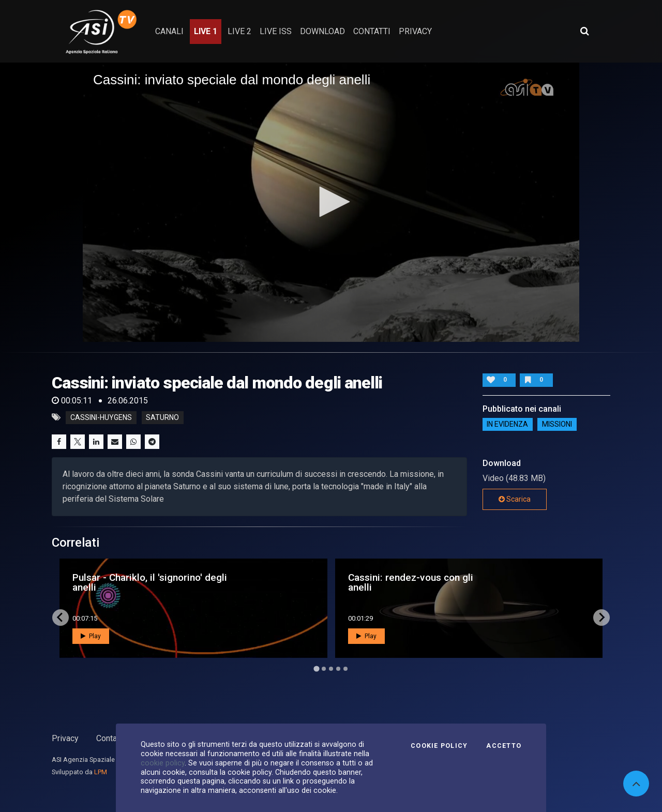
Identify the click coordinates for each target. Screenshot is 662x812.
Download (322, 31)
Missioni (557, 425)
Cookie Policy (439, 746)
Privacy (65, 738)
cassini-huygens (101, 417)
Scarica (515, 499)
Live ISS (276, 31)
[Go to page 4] (338, 669)
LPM (101, 772)
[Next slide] (601, 618)
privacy (415, 31)
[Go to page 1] (316, 668)
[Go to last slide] (61, 618)
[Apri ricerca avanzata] (584, 31)
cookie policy (163, 763)
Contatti (110, 738)
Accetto (504, 746)
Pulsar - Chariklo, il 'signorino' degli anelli (150, 582)
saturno (162, 417)
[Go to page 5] (345, 669)
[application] (331, 202)
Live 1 (206, 31)
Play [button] (91, 636)
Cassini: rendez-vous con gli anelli (411, 582)
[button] (331, 202)
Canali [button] (169, 31)
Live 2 (239, 31)
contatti (372, 31)
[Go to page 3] (331, 669)
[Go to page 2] (324, 669)
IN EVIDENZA (507, 425)
